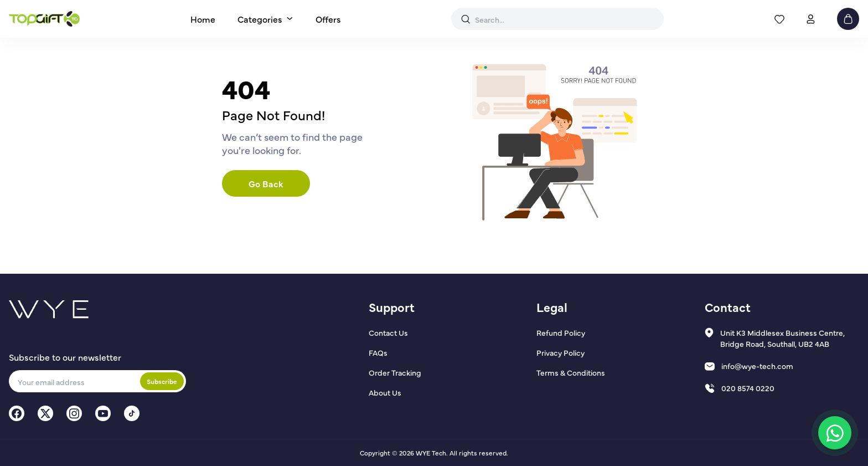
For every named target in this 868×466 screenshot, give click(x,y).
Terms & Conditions (571, 372)
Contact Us (388, 332)
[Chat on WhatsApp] (835, 433)
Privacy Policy (560, 352)
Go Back (266, 183)
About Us (385, 392)
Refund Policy (561, 332)
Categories (260, 19)
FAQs (378, 352)
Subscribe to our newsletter (65, 357)
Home (203, 19)
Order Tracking (395, 372)
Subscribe (162, 381)
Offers (328, 19)
